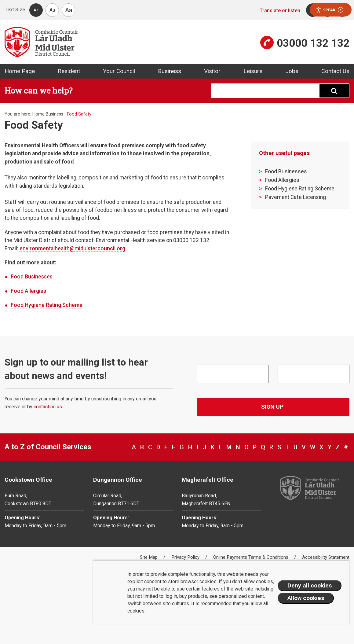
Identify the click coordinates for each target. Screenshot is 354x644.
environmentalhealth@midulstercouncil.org (72, 248)
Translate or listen (280, 11)
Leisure (253, 71)
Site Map (149, 557)
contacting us (48, 407)
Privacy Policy (186, 557)
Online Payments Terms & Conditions (251, 557)
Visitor (212, 71)
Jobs (292, 71)
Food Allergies (28, 291)
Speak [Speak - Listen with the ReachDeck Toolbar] (330, 10)
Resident (69, 71)
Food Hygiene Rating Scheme (47, 305)
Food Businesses (32, 277)
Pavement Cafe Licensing (296, 197)
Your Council (119, 71)
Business (170, 71)
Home (38, 114)
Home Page (20, 71)
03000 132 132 (313, 43)
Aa (36, 10)
